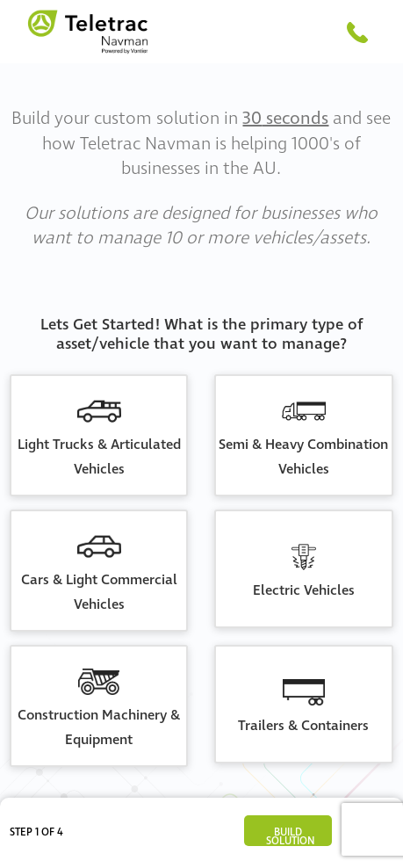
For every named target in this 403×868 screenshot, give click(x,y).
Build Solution (291, 835)
